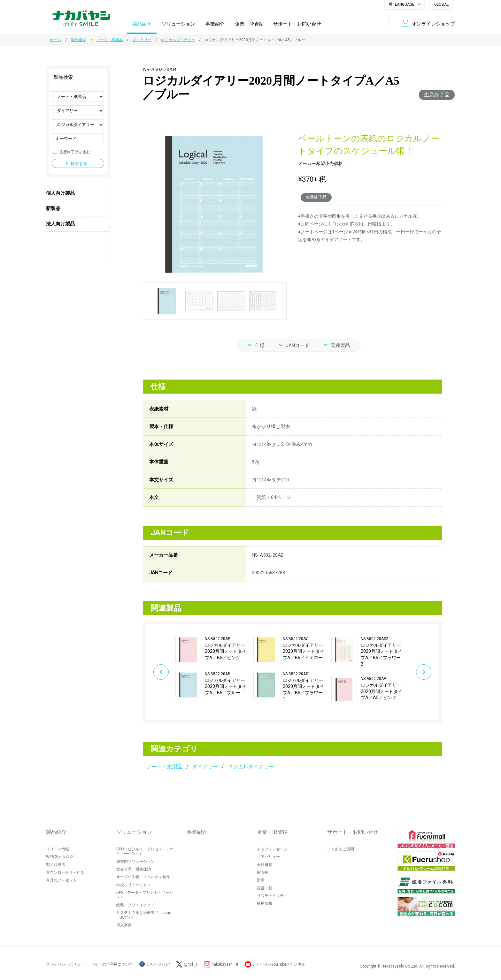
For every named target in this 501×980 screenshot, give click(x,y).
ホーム (56, 40)
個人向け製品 (60, 193)
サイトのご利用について (112, 964)
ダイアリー (142, 40)
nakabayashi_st (225, 964)
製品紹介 (142, 24)
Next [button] (425, 672)
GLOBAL (441, 4)
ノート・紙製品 (110, 40)
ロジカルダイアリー (178, 40)
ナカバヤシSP (154, 964)
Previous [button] (160, 672)
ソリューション (178, 24)
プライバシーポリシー (65, 964)
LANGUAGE (405, 4)
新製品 (53, 208)
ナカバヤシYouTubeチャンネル (280, 964)
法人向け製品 (60, 224)
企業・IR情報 (249, 24)
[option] (214, 667)
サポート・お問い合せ (297, 24)
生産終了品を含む (75, 152)
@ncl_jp (191, 964)
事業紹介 (215, 24)
